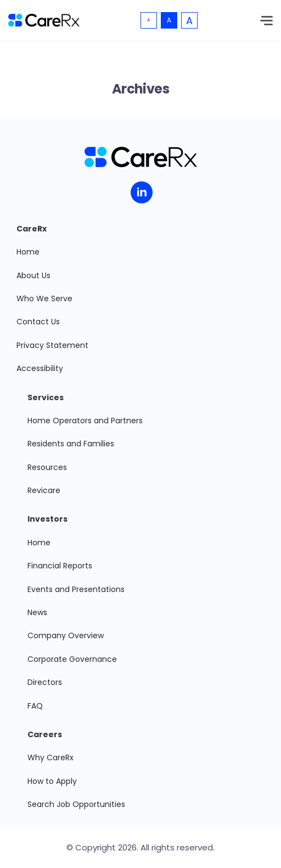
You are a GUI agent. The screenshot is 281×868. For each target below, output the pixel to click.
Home (28, 252)
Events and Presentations (76, 589)
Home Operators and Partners (85, 421)
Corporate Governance (72, 659)
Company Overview (66, 635)
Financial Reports (60, 566)
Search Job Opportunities (76, 804)
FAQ (35, 706)
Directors (45, 682)
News (37, 612)
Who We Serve (44, 298)
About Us (33, 275)
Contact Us (38, 322)
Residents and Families (71, 444)
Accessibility (40, 368)
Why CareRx (50, 758)
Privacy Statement (52, 345)
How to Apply (52, 781)
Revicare (44, 490)
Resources (47, 467)
